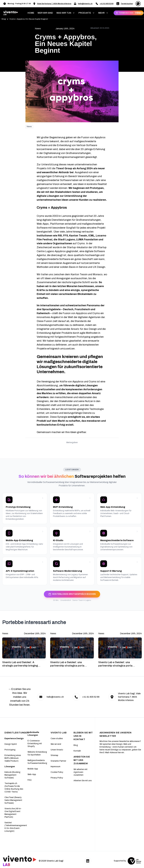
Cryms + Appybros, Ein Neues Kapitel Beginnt (29, 19)
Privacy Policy (57, 778)
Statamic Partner (58, 761)
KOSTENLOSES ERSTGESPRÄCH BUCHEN (72, 594)
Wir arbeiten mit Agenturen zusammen (81, 772)
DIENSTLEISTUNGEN (17, 733)
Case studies (57, 739)
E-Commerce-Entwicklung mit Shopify (35, 744)
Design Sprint (11, 744)
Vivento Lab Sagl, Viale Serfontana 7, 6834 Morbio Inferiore (129, 697)
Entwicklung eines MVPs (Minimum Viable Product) (13, 758)
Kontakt (77, 751)
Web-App (32, 774)
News (29, 127)
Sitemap (54, 755)
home (31, 13)
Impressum (55, 767)
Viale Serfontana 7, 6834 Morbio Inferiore (54, 4)
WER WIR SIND (45, 13)
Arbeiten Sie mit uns (83, 781)
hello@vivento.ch (85, 4)
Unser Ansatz (57, 750)
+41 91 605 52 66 (107, 4)
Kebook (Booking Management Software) (12, 775)
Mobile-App (33, 769)
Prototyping (10, 750)
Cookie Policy (57, 772)
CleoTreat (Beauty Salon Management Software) (13, 800)
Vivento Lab (59, 733)
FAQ (30, 780)
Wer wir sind (56, 744)
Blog (4, 19)
